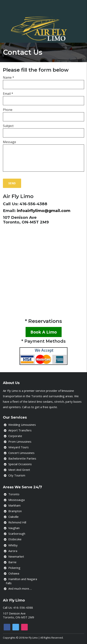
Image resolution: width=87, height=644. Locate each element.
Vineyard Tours (19, 447)
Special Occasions (20, 464)
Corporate (15, 436)
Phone (8, 110)
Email (8, 94)
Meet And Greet (19, 470)
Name (9, 77)
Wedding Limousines (22, 425)
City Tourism (17, 475)
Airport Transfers (20, 430)
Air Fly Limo (31, 638)
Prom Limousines (20, 442)
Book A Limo (44, 332)
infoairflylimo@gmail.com (44, 211)
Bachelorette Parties (22, 458)
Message (9, 142)
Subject (8, 126)
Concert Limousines (21, 453)
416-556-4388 (33, 204)
